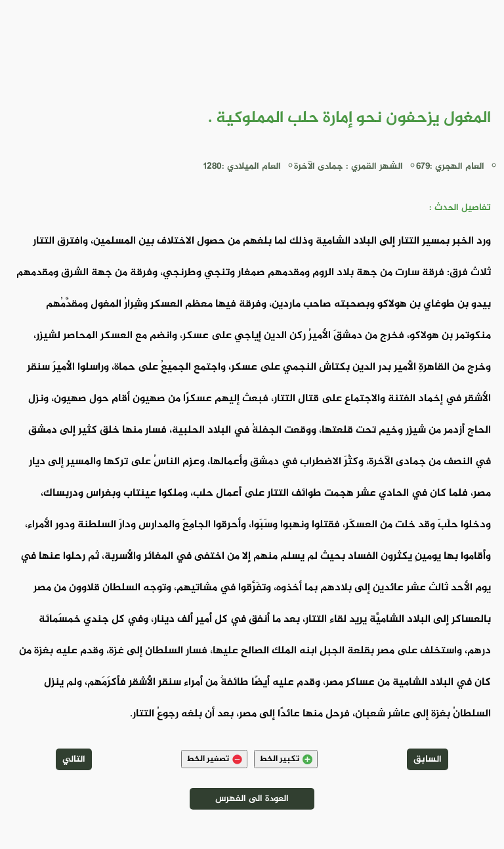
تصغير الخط (214, 759)
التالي (74, 759)
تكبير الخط (286, 759)
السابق (428, 759)
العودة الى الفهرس (252, 799)
